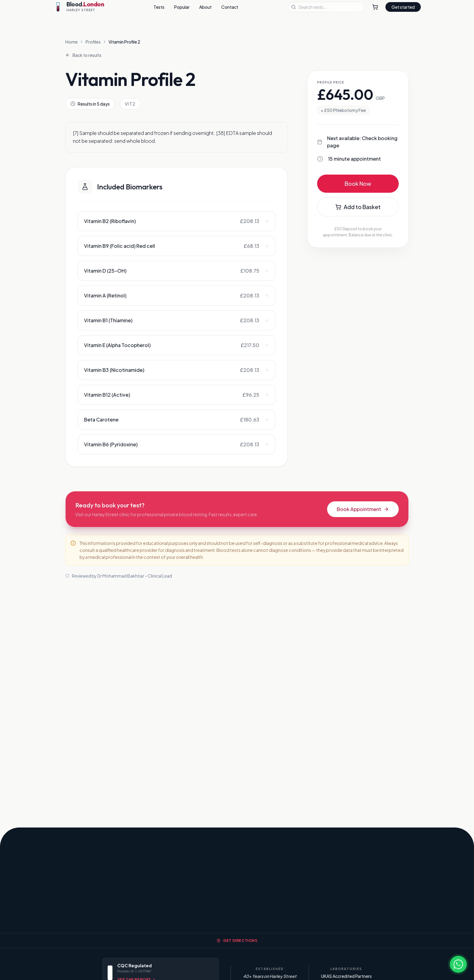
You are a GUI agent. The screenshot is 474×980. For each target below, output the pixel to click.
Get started (403, 7)
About (205, 7)
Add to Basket (358, 207)
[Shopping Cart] (375, 7)
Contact (230, 7)
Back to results (83, 55)
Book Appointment (363, 509)
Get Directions (237, 941)
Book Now (358, 184)
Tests (159, 7)
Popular (182, 7)
